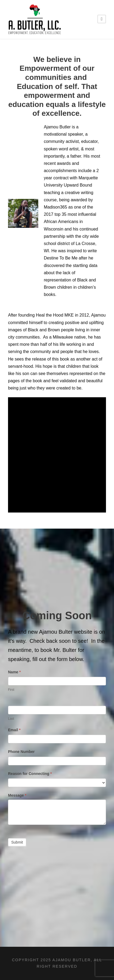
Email (14, 730)
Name (14, 672)
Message (17, 795)
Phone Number (21, 752)
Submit (17, 842)
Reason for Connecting (30, 774)
